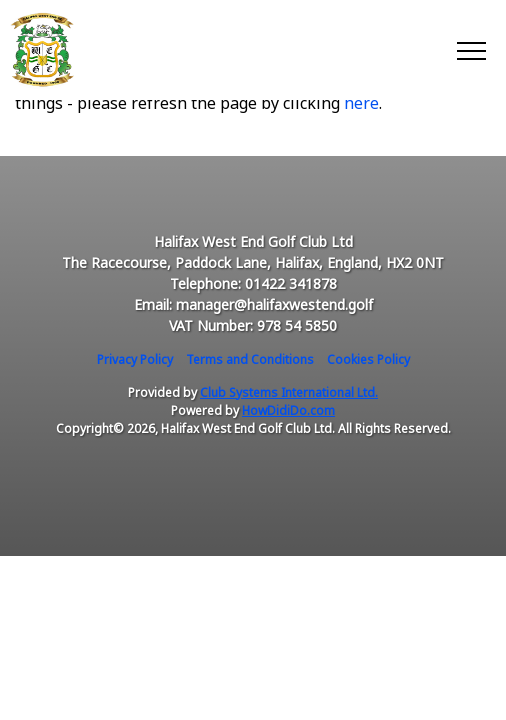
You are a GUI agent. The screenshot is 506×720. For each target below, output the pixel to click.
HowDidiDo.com (288, 410)
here (361, 103)
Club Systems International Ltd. (289, 392)
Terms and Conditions (250, 359)
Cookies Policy (368, 359)
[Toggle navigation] (470, 50)
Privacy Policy (135, 359)
